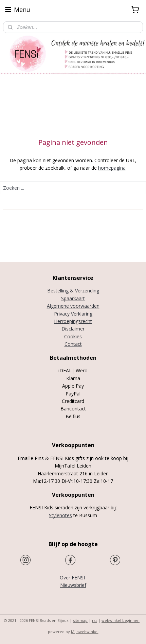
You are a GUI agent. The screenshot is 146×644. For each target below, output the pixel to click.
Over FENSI (73, 578)
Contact (73, 344)
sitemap (80, 620)
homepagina (112, 168)
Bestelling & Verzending (73, 291)
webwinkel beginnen (121, 620)
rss (95, 620)
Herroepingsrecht (73, 321)
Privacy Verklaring (73, 314)
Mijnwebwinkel (85, 632)
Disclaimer (73, 329)
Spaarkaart (73, 298)
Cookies (73, 336)
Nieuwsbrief (73, 585)
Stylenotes (60, 515)
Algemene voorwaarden (73, 306)
